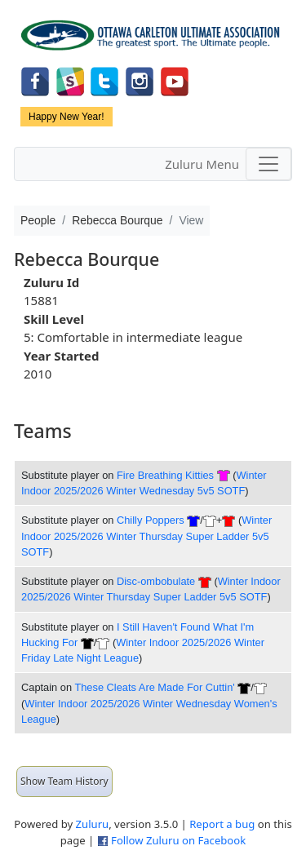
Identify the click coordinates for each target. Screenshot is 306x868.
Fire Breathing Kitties (165, 475)
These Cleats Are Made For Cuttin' (154, 687)
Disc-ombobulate (156, 581)
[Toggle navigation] (268, 164)
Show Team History (64, 781)
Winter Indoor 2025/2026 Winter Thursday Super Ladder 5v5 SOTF (146, 536)
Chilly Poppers (151, 520)
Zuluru (93, 824)
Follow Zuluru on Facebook (178, 840)
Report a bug (222, 824)
